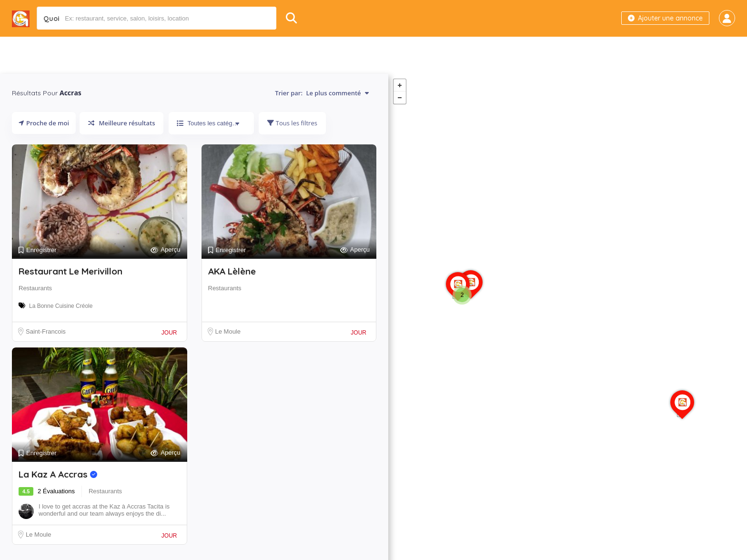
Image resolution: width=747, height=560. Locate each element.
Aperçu (165, 250)
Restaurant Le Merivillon (71, 271)
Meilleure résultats (121, 123)
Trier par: (322, 93)
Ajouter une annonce (665, 18)
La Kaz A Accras (58, 474)
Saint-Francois (46, 331)
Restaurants (35, 288)
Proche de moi (44, 123)
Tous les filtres (292, 123)
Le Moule (228, 331)
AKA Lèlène (232, 271)
